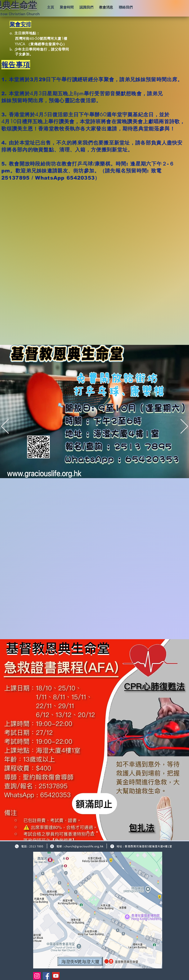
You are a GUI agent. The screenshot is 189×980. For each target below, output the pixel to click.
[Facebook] (46, 976)
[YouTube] (56, 976)
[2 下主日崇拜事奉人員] (93, 832)
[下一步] (184, 427)
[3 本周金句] (97, 832)
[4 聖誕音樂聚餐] (101, 832)
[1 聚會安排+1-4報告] (88, 832)
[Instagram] (37, 976)
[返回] (5, 427)
